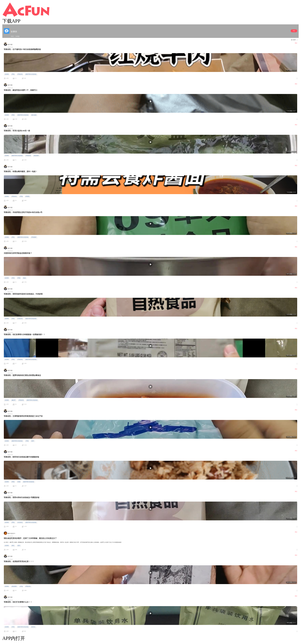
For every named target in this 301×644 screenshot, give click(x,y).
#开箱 (13, 278)
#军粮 (13, 74)
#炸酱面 (27, 196)
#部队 (13, 546)
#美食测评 (36, 156)
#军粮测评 (34, 237)
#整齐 (19, 546)
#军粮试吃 (20, 74)
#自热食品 (20, 522)
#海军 (33, 441)
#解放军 (14, 400)
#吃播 (19, 482)
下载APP (11, 21)
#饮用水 (33, 627)
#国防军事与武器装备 (31, 74)
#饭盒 (24, 278)
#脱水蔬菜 (34, 115)
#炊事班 (7, 74)
